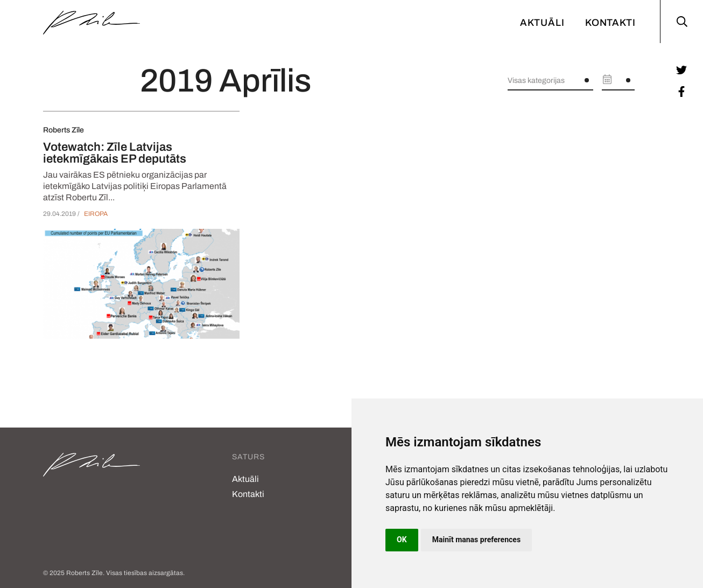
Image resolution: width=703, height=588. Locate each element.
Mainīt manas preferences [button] (476, 540)
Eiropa (96, 214)
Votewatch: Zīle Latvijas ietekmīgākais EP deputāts (115, 153)
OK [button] (402, 540)
